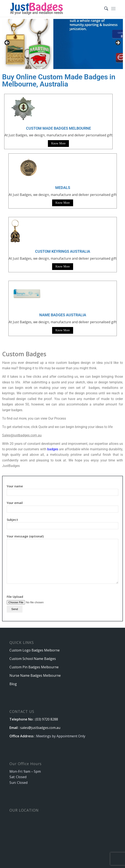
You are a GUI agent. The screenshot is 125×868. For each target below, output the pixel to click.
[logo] (52, 8)
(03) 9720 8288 (47, 719)
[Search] (104, 8)
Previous (7, 43)
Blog (13, 684)
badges (53, 449)
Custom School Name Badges (33, 659)
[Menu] (113, 8)
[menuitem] (104, 8)
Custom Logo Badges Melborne (35, 650)
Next (118, 43)
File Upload (33, 603)
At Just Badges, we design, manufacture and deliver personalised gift (63, 195)
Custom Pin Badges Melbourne (34, 667)
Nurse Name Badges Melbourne (35, 675)
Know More (58, 143)
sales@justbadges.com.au (40, 728)
